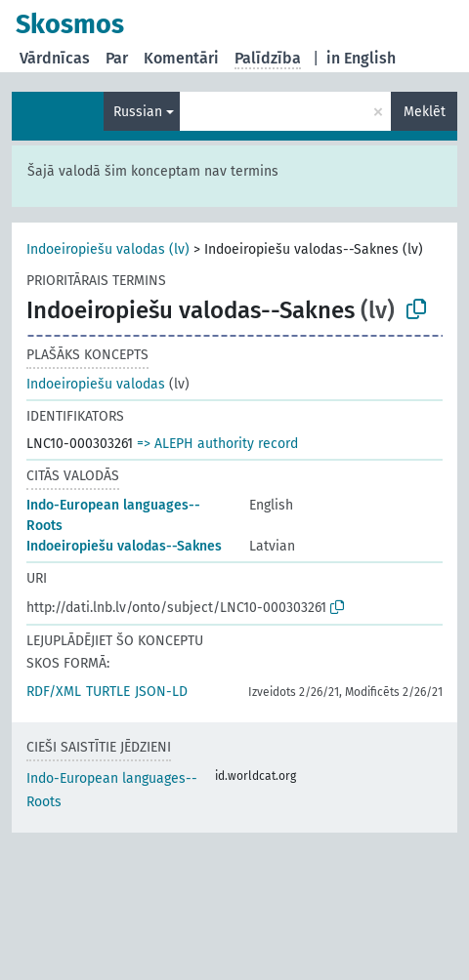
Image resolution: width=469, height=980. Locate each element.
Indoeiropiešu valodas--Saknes (124, 546)
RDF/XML (54, 692)
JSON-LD (161, 692)
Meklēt (425, 112)
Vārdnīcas (55, 58)
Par (117, 58)
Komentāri (181, 58)
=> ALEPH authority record (217, 444)
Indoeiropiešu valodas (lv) (108, 249)
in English (361, 58)
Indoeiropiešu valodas (96, 384)
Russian (138, 112)
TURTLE (108, 692)
